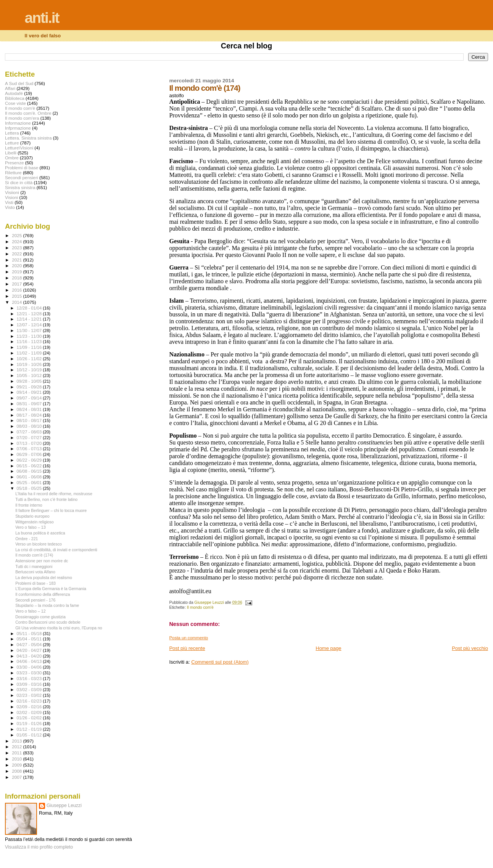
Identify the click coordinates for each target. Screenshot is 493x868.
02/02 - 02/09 (30, 712)
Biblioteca (15, 98)
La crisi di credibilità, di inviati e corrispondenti (56, 550)
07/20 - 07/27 (30, 438)
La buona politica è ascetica (40, 533)
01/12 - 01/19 (30, 729)
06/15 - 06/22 (30, 466)
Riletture (13, 172)
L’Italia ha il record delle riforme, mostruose (54, 494)
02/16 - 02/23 (30, 701)
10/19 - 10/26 (30, 364)
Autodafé (14, 93)
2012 (17, 747)
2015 (17, 296)
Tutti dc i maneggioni (34, 566)
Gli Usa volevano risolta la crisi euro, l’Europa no (59, 628)
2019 (17, 272)
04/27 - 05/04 (30, 645)
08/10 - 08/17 (30, 420)
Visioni (11, 197)
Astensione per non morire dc (42, 561)
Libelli (11, 153)
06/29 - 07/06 (30, 454)
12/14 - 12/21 (30, 319)
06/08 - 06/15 (30, 471)
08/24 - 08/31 (30, 409)
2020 (17, 266)
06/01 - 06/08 (30, 477)
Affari (10, 88)
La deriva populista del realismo (44, 578)
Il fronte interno (29, 505)
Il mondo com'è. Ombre (28, 113)
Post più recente (187, 648)
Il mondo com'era (22, 118)
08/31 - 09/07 (30, 404)
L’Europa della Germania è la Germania (51, 589)
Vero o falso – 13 (30, 527)
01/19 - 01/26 (30, 724)
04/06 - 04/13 (30, 661)
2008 (17, 771)
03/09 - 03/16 (30, 684)
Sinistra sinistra (20, 187)
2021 (17, 260)
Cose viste (15, 103)
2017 (17, 284)
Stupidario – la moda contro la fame (47, 605)
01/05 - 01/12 (30, 735)
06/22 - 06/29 (30, 460)
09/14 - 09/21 (30, 392)
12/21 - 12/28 (30, 314)
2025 (17, 235)
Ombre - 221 (27, 539)
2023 (17, 248)
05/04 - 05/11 (30, 639)
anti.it (42, 18)
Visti (9, 202)
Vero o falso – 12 (30, 611)
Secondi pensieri (22, 177)
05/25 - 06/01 (30, 483)
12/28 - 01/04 (30, 308)
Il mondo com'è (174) (34, 555)
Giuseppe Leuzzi (64, 805)
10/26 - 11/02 (30, 359)
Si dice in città (19, 182)
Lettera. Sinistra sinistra (28, 138)
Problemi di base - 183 (35, 583)
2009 (17, 765)
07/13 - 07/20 (30, 443)
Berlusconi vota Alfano (35, 572)
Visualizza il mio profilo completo (39, 847)
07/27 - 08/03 (30, 432)
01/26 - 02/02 (30, 718)
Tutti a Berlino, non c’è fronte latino (46, 499)
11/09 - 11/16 (30, 347)
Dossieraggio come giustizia (40, 617)
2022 (17, 254)
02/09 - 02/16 (30, 707)
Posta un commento (188, 638)
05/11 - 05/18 (30, 634)
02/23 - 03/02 (30, 695)
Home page (328, 648)
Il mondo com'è (200, 607)
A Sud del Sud (19, 83)
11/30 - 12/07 (30, 331)
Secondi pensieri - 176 (35, 600)
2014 (17, 302)
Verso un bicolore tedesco (39, 544)
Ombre (12, 158)
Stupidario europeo (32, 516)
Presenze (14, 163)
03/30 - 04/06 (30, 667)
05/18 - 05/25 (30, 488)
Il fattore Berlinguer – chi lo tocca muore (51, 510)
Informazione (18, 123)
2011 (17, 753)
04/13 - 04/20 (30, 656)
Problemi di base (22, 168)
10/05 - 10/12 (30, 375)
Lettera (12, 133)
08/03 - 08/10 (30, 426)
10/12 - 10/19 (30, 370)
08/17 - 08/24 (30, 415)
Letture (12, 143)
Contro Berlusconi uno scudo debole (48, 622)
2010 (17, 759)
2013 (17, 741)
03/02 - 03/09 (30, 690)
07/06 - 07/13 (30, 449)
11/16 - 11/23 (30, 342)
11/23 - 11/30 (30, 336)
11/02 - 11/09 (30, 353)
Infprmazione (18, 128)
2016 (17, 290)
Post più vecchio (470, 648)
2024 (17, 241)
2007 (17, 777)
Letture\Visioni (19, 148)
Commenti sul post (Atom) (220, 662)
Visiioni (12, 192)
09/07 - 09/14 (30, 398)
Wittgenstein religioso (35, 522)
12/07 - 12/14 (30, 325)
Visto (10, 207)
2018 (17, 278)
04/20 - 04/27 (30, 650)
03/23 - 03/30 (30, 673)
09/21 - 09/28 (30, 387)
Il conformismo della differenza (43, 594)
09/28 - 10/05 (30, 381)
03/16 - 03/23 (30, 679)
